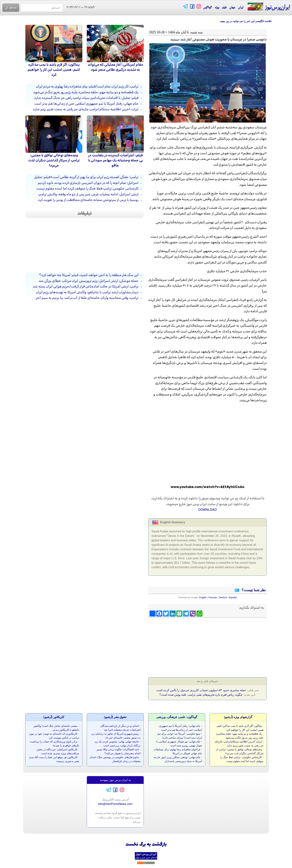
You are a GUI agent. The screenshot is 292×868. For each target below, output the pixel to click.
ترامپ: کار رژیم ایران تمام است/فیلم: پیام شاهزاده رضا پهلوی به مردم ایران (87, 86)
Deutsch (223, 598)
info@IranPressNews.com (115, 804)
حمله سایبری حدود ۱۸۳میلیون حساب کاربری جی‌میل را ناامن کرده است (201, 690)
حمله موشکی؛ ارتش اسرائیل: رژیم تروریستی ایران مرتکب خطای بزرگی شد (88, 281)
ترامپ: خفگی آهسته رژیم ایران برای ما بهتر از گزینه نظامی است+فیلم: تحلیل (86, 177)
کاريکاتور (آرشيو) (54, 717)
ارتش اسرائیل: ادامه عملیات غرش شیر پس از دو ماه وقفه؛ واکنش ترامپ (88, 194)
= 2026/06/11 (79, 8)
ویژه (217, 8)
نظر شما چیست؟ (253, 590)
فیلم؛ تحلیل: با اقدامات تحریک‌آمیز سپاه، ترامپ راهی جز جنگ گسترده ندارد (86, 98)
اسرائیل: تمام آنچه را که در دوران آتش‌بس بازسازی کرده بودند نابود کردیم (88, 183)
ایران (241, 8)
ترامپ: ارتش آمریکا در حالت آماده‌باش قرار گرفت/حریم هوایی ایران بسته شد (86, 286)
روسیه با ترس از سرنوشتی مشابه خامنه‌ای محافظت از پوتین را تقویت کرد (88, 200)
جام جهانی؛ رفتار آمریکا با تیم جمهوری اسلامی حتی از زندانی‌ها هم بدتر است (86, 104)
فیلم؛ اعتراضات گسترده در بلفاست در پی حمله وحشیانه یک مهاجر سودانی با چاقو (115, 160)
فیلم (224, 8)
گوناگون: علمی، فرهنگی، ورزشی (177, 717)
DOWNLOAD (207, 510)
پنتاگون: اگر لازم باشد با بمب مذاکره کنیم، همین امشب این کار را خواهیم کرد (54, 70)
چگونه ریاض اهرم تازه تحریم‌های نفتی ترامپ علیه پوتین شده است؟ (201, 695)
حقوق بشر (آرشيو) (115, 717)
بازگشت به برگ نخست (146, 845)
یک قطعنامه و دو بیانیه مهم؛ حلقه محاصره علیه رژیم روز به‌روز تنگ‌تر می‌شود (86, 92)
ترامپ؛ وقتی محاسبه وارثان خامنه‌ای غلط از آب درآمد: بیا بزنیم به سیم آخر (87, 298)
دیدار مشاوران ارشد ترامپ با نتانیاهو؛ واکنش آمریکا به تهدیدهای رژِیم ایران (87, 292)
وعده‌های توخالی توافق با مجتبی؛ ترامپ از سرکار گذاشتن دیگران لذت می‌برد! (54, 160)
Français (213, 598)
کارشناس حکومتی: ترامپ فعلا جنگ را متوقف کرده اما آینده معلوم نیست (87, 188)
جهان (232, 8)
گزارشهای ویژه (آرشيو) (238, 717)
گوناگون (207, 8)
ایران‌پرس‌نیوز (269, 7)
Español (233, 598)
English (203, 598)
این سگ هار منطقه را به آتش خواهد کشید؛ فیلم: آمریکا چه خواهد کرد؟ (89, 275)
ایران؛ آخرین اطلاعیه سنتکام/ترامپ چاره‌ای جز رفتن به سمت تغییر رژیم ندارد (86, 109)
